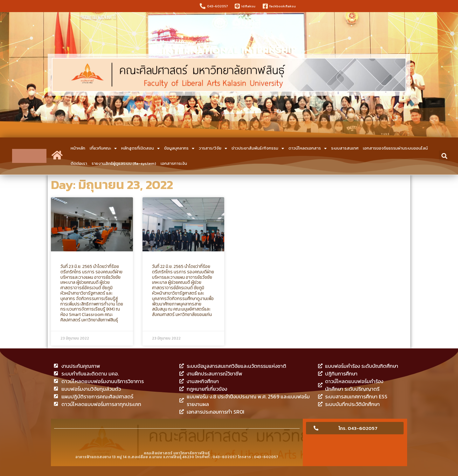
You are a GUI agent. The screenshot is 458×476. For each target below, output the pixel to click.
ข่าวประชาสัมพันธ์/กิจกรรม (258, 148)
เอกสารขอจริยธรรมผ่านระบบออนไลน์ (395, 148)
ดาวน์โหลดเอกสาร (308, 148)
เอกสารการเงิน (174, 163)
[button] (444, 156)
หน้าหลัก (78, 148)
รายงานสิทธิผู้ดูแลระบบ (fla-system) (124, 163)
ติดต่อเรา (79, 163)
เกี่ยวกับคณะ (103, 148)
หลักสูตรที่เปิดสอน (140, 148)
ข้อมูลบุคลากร (179, 148)
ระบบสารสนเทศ (345, 148)
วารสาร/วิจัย (213, 148)
